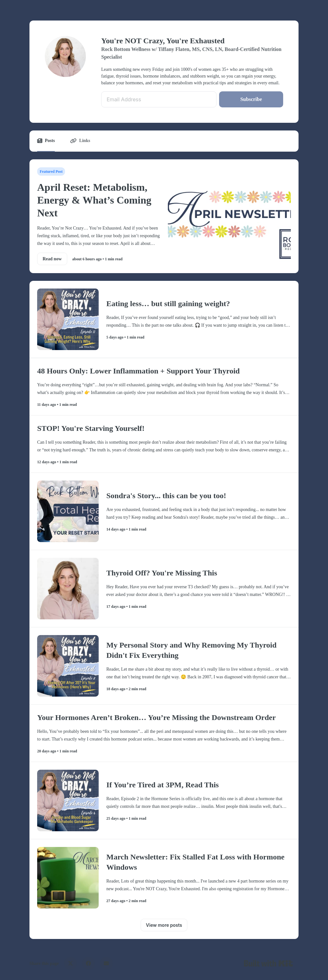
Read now (52, 259)
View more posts (164, 925)
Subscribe (251, 99)
